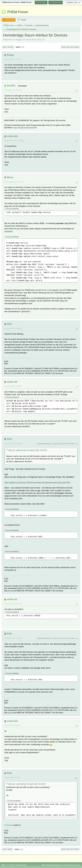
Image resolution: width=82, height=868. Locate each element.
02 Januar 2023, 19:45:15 (13, 386)
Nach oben (7, 849)
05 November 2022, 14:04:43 (14, 182)
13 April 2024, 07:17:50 (12, 777)
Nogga (10, 55)
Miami (10, 177)
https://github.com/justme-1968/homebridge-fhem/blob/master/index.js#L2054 (37, 482)
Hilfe (43, 865)
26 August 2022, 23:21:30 (13, 59)
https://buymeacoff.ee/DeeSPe (25, 128)
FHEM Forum (18, 12)
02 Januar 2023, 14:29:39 (13, 328)
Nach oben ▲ (76, 865)
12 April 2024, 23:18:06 (12, 725)
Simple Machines (21, 865)
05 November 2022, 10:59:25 (14, 141)
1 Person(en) (9, 825)
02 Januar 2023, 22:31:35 (13, 604)
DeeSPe (11, 86)
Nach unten (8, 47)
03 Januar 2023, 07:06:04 (13, 638)
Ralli (9, 324)
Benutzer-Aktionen (70, 47)
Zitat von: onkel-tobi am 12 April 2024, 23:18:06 (27, 784)
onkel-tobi (12, 136)
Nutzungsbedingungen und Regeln (58, 865)
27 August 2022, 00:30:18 (13, 90)
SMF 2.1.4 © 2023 (8, 865)
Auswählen (14, 209)
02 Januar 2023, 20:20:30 (13, 443)
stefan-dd (12, 382)
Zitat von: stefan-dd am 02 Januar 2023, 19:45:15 (28, 450)
